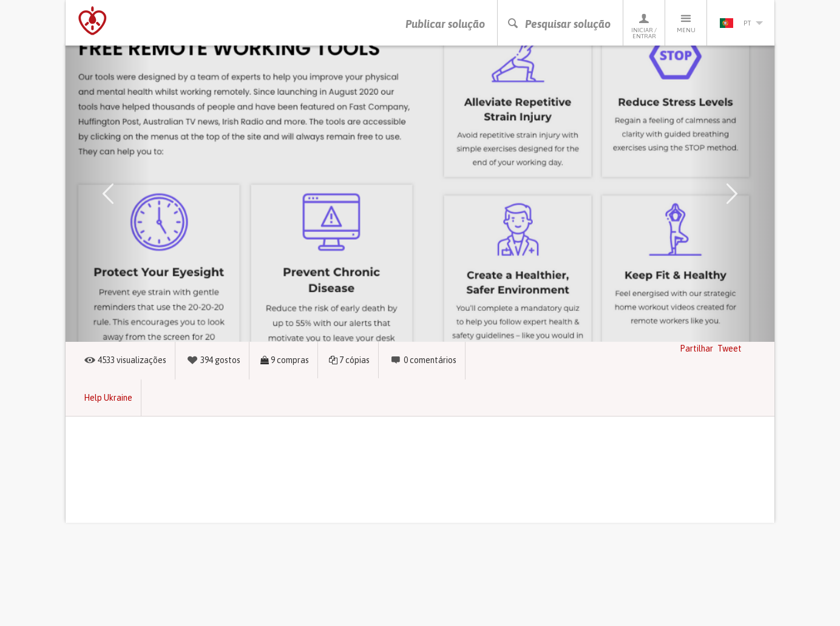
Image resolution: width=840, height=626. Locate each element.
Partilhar (696, 349)
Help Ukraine (108, 398)
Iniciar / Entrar (644, 26)
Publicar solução (445, 24)
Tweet (730, 349)
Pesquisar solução (559, 24)
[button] (108, 194)
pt (741, 23)
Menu (686, 23)
